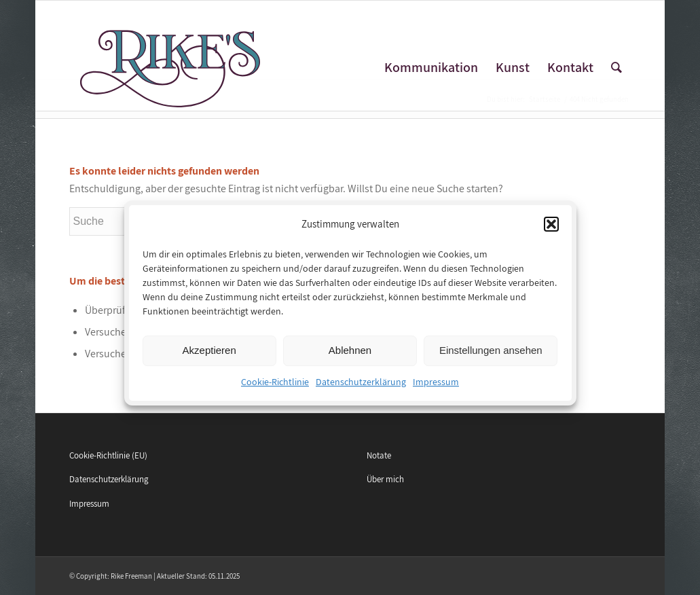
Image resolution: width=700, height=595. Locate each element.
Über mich (385, 479)
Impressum (436, 390)
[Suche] (616, 68)
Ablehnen (350, 358)
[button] (551, 232)
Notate (379, 455)
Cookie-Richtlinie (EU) (108, 455)
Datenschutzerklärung (361, 390)
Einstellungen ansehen (491, 358)
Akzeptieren (209, 358)
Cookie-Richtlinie (275, 390)
